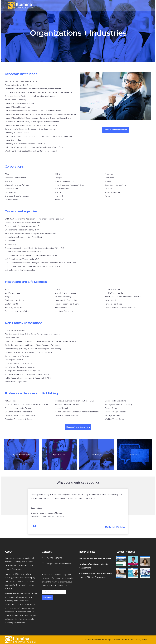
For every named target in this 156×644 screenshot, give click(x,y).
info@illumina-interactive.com (59, 564)
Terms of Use (128, 640)
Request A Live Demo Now (115, 130)
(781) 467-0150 (56, 558)
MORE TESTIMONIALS (115, 527)
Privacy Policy (141, 640)
